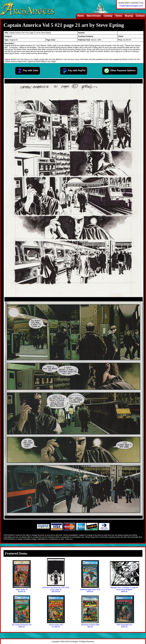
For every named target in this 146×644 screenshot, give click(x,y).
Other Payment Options (120, 71)
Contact (140, 16)
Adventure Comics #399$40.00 (90, 612)
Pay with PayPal (74, 71)
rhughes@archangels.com (131, 6)
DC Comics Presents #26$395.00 (22, 612)
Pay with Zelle (28, 71)
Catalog (108, 16)
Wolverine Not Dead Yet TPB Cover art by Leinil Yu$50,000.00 (56, 575)
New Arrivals (94, 16)
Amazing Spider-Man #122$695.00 (90, 576)
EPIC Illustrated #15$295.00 (124, 612)
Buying (129, 16)
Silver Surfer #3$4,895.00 (22, 576)
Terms (119, 16)
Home (81, 16)
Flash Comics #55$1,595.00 (56, 612)
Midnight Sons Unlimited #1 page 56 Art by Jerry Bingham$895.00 (124, 577)
